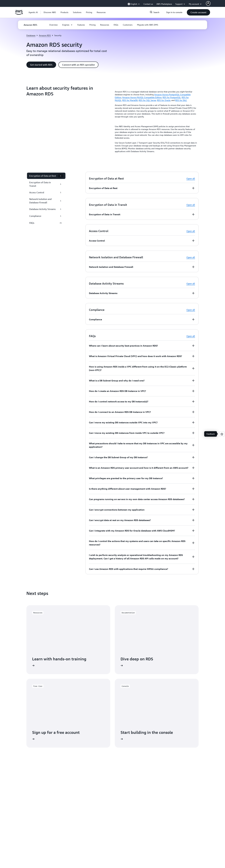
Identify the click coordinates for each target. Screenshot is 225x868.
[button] (50, 12)
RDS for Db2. (181, 100)
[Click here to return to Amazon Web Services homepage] (19, 14)
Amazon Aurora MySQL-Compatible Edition (142, 97)
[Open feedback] (222, 434)
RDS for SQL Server (147, 100)
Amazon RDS (45, 35)
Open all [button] (191, 179)
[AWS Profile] (208, 3)
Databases (31, 35)
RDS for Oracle (164, 100)
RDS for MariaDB (130, 100)
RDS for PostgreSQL (172, 97)
